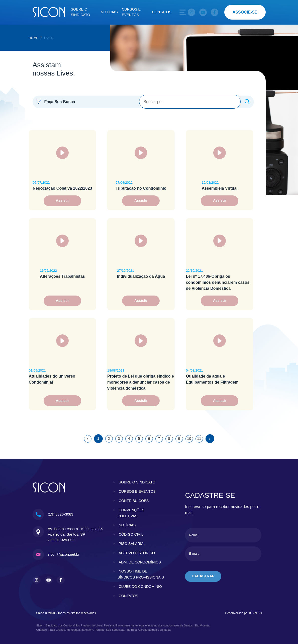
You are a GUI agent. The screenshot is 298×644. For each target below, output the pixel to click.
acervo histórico (137, 553)
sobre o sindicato (137, 482)
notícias (127, 525)
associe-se (245, 12)
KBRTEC (256, 613)
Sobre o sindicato (81, 12)
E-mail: (194, 554)
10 (189, 439)
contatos (128, 596)
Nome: (194, 535)
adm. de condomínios (140, 562)
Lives (49, 38)
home (34, 38)
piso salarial (132, 544)
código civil (131, 534)
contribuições (134, 501)
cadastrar (203, 576)
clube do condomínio (140, 587)
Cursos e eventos (131, 12)
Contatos (162, 12)
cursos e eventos (137, 491)
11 (199, 439)
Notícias (109, 12)
